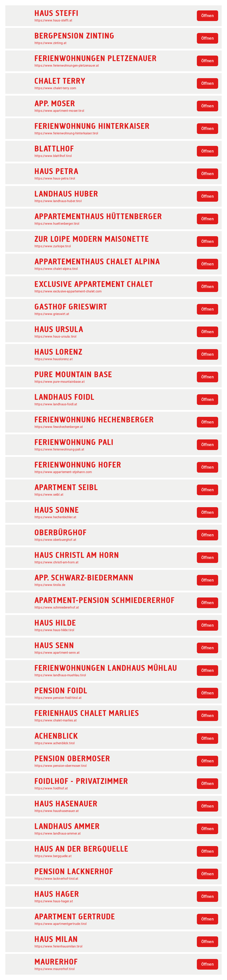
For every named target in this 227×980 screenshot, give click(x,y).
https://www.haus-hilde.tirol (54, 630)
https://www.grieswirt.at (52, 314)
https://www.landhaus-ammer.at (58, 833)
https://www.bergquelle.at (53, 856)
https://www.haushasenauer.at (57, 811)
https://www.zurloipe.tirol (53, 246)
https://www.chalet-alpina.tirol (56, 269)
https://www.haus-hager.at (54, 901)
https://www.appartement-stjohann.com (63, 472)
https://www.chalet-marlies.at (56, 720)
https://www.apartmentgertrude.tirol (61, 924)
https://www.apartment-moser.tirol (59, 111)
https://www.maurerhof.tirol (55, 969)
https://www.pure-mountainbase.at (60, 382)
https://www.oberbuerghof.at (55, 540)
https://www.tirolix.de (50, 585)
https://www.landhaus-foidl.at (56, 404)
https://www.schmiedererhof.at (57, 607)
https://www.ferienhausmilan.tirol (58, 946)
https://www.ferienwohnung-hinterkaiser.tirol (66, 133)
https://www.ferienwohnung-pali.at (59, 449)
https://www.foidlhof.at (51, 788)
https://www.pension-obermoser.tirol (61, 766)
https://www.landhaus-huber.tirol (58, 201)
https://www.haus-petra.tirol (55, 178)
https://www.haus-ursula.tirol (55, 336)
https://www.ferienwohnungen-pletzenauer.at (67, 66)
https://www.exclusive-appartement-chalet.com (68, 291)
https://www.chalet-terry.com (55, 88)
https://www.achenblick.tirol (55, 743)
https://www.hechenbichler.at (55, 517)
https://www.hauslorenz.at (54, 359)
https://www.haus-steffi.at (53, 20)
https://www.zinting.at (51, 43)
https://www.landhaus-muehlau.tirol (60, 675)
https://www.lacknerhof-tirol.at (57, 879)
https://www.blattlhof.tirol (53, 156)
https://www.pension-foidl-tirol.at (58, 698)
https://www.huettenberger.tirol (57, 224)
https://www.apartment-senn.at (57, 653)
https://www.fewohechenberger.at (59, 427)
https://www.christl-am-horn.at (57, 562)
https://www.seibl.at (49, 495)
